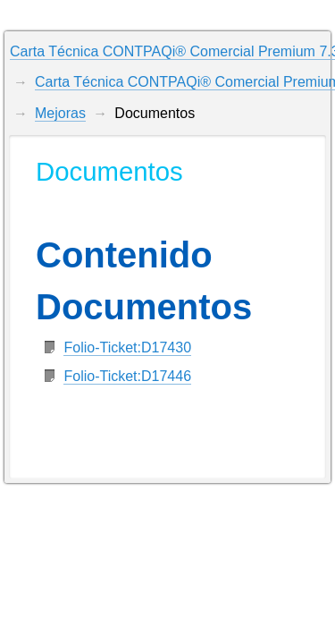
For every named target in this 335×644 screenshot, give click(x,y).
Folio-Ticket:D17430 (127, 347)
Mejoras (60, 113)
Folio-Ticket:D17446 (127, 376)
